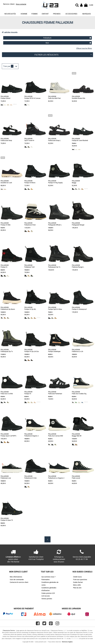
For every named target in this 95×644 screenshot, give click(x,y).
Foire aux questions (80, 579)
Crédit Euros (77, 577)
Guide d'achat (78, 582)
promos (57, 14)
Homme (24, 14)
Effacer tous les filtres (84, 48)
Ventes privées (47, 599)
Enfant (45, 14)
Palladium (67, 38)
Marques (87, 14)
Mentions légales (67, 642)
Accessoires (71, 14)
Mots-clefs (77, 585)
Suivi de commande (17, 579)
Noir (68, 43)
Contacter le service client (19, 582)
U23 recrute (46, 596)
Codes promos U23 (48, 593)
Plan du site (77, 588)
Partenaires (46, 579)
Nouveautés (10, 14)
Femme (35, 14)
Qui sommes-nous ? (48, 577)
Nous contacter (21, 4)
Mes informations (16, 577)
